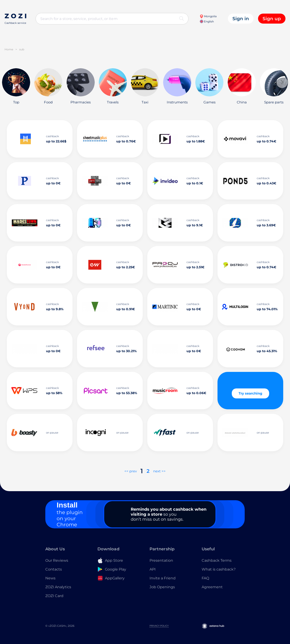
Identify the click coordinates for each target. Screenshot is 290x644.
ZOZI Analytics (58, 587)
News (50, 578)
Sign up (272, 19)
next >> (159, 471)
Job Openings (162, 587)
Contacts (54, 569)
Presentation (161, 560)
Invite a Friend (163, 578)
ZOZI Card (54, 596)
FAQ (205, 578)
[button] (282, 82)
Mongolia (208, 16)
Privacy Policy (159, 626)
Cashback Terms (217, 560)
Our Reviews (57, 560)
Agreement (212, 587)
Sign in (241, 19)
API (153, 569)
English (207, 21)
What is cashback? (219, 569)
